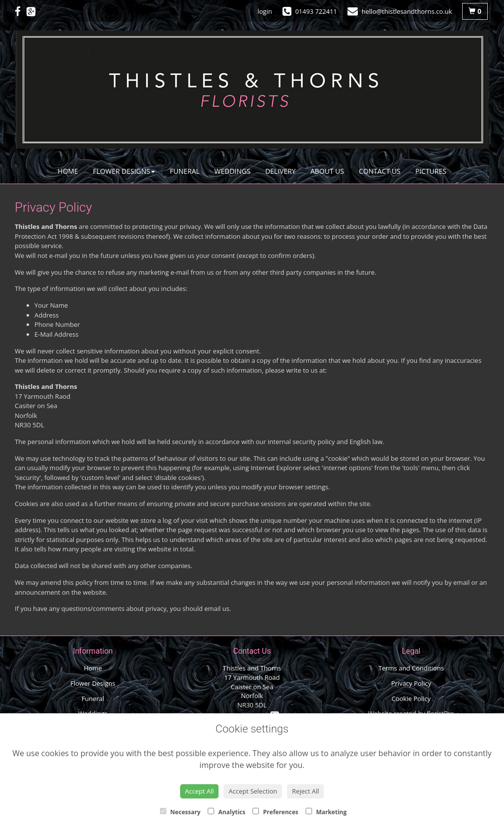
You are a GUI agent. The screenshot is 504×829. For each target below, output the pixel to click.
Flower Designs (124, 171)
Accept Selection (253, 791)
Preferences (275, 812)
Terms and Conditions (411, 668)
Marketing (326, 812)
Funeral (185, 171)
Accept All (200, 791)
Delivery (281, 171)
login (265, 11)
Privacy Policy (411, 683)
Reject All (305, 791)
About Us (327, 171)
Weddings (233, 171)
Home (68, 171)
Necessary (180, 812)
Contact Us (380, 171)
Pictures (431, 171)
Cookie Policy (411, 699)
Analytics (226, 812)
